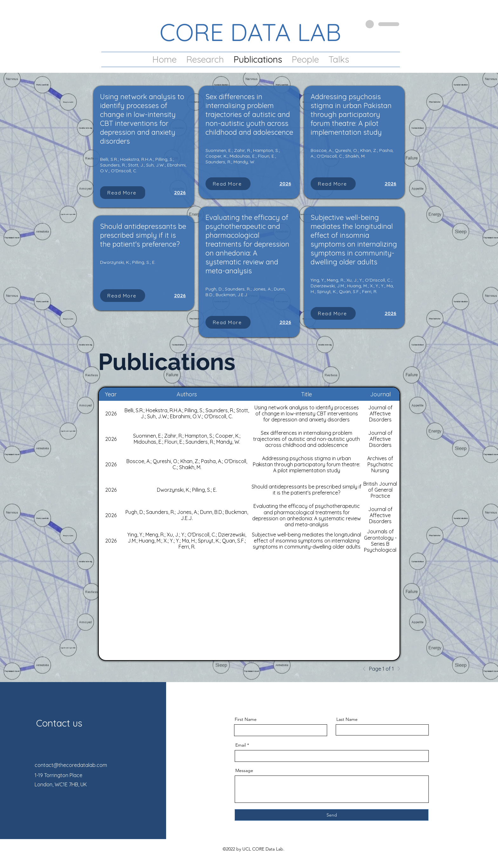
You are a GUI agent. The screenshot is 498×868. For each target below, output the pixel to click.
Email (241, 745)
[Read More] (123, 193)
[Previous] (366, 669)
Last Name (347, 719)
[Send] (332, 815)
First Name (246, 719)
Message (244, 770)
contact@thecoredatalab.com (71, 765)
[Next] (397, 669)
